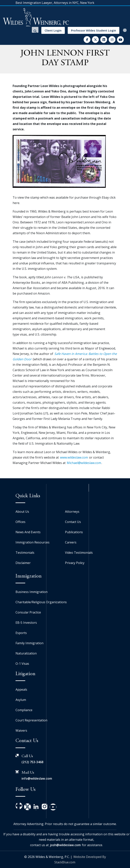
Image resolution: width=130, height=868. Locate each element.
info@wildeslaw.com (37, 778)
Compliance (24, 710)
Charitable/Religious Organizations (41, 602)
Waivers (21, 730)
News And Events (28, 532)
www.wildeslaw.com (74, 457)
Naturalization (26, 653)
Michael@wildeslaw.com (84, 463)
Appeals (21, 689)
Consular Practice (28, 612)
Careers (71, 542)
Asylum (21, 700)
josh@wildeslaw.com (65, 845)
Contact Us (73, 522)
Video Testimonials (79, 553)
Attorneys (72, 512)
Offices (20, 522)
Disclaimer (23, 563)
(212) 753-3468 (32, 762)
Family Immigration (29, 643)
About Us (22, 512)
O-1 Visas (22, 664)
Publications (74, 532)
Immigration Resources (32, 542)
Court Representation (31, 720)
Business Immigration (32, 592)
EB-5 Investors (26, 623)
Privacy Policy (75, 563)
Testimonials (25, 553)
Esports (21, 633)
